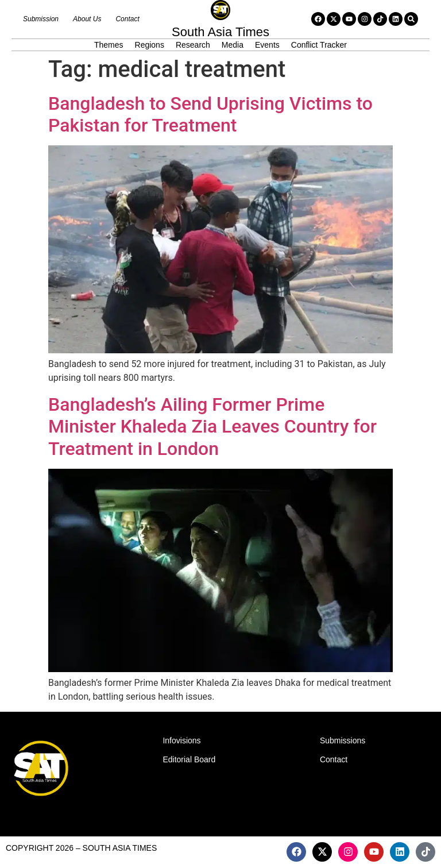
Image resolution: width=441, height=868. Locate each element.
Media (233, 45)
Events (267, 45)
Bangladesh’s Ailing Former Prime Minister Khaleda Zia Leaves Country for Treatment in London (212, 427)
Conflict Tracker (319, 45)
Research (193, 45)
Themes (109, 45)
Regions (150, 45)
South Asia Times (220, 32)
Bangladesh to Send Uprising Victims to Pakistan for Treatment (210, 114)
